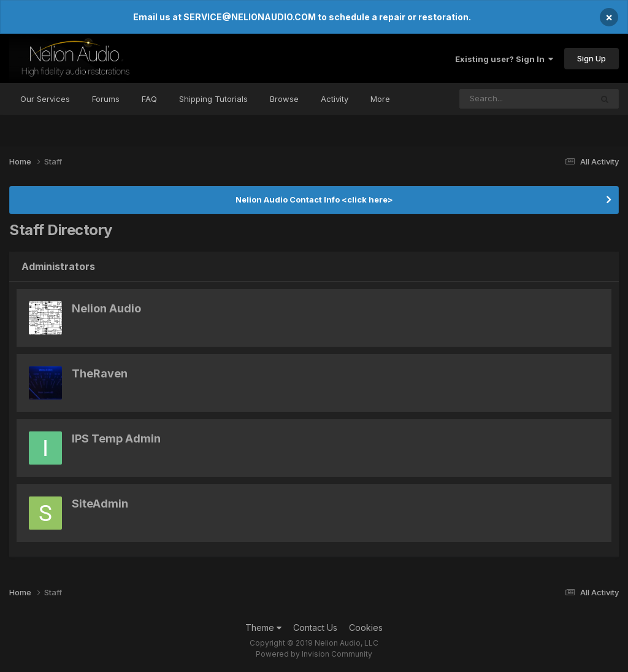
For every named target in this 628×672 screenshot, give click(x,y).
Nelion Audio (106, 308)
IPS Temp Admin (116, 438)
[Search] (492, 99)
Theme (263, 628)
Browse (284, 99)
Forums (106, 99)
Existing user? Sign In (504, 59)
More (380, 99)
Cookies (366, 628)
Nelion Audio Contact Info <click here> (314, 199)
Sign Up (592, 58)
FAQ (149, 99)
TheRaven (100, 373)
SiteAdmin (100, 504)
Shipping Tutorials (213, 99)
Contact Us (315, 628)
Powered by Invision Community (314, 654)
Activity (335, 99)
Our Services (45, 99)
